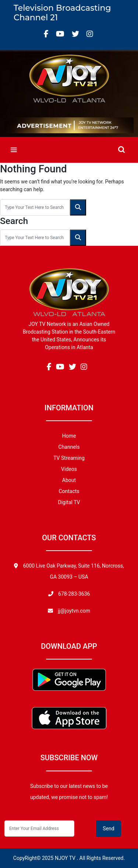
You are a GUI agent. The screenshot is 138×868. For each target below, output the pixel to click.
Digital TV (69, 502)
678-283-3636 (74, 594)
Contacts (69, 491)
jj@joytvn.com (74, 611)
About (69, 480)
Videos (69, 469)
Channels (69, 447)
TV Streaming (69, 458)
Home (69, 436)
